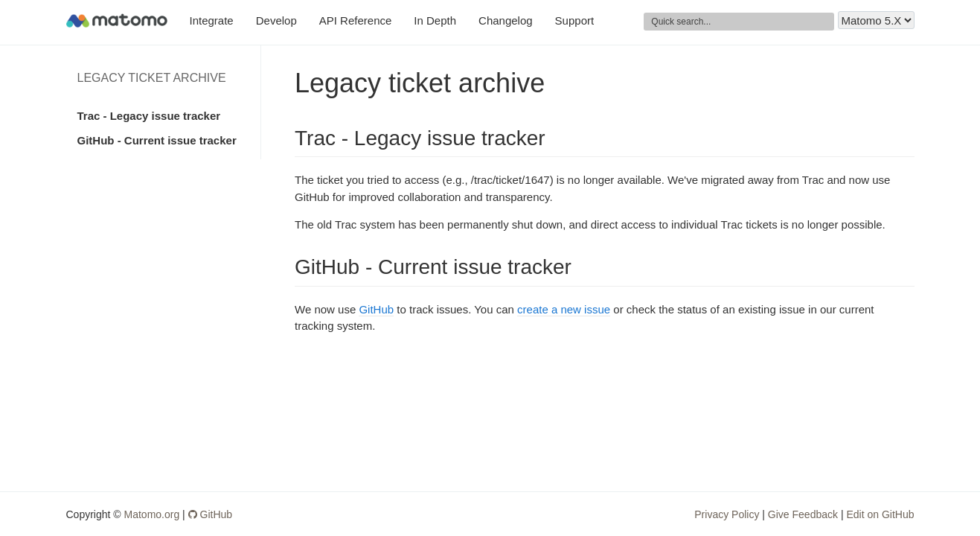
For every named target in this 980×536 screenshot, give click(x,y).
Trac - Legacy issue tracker (149, 116)
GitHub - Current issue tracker (157, 140)
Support (575, 20)
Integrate (212, 20)
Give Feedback (803, 514)
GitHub (376, 309)
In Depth (435, 20)
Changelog (506, 20)
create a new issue (564, 309)
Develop (276, 20)
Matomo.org (152, 514)
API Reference (356, 20)
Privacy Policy (727, 514)
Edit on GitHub (880, 514)
